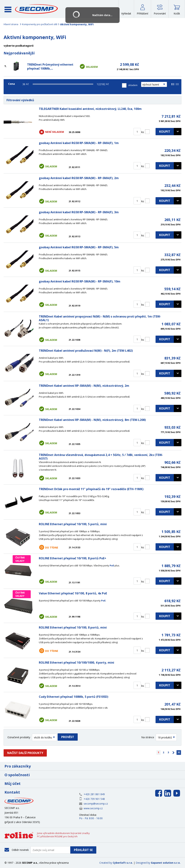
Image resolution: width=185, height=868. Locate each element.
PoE (112, 565)
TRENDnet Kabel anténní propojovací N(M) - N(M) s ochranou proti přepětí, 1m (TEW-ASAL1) (100, 318)
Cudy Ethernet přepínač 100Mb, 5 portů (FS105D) (74, 697)
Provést (68, 737)
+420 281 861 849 (94, 794)
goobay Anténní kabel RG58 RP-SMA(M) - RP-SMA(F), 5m (79, 247)
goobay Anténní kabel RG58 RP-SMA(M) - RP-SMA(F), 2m (79, 178)
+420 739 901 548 (94, 799)
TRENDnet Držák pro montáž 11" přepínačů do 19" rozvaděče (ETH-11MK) (91, 489)
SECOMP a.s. (38, 9)
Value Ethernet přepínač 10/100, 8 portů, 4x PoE (73, 593)
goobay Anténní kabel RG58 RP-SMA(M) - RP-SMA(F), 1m (79, 143)
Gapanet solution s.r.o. (166, 863)
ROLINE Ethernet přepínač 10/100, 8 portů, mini (73, 627)
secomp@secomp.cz (96, 804)
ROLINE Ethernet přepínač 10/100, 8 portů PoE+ (73, 558)
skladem (133, 85)
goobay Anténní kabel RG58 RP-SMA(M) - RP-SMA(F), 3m (79, 212)
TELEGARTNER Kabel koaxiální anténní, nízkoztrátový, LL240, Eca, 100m (90, 109)
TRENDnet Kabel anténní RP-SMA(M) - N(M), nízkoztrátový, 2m (84, 386)
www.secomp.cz (93, 808)
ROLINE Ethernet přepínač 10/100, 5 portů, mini (73, 524)
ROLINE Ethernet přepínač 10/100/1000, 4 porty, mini (77, 663)
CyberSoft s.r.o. (123, 863)
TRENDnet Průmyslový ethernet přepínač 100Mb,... (50, 67)
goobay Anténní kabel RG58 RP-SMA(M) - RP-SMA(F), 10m (80, 281)
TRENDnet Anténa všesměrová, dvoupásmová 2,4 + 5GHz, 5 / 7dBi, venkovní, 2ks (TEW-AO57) (101, 457)
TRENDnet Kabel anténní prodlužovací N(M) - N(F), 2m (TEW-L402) (86, 351)
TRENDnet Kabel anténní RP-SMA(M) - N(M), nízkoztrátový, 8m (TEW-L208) (92, 420)
